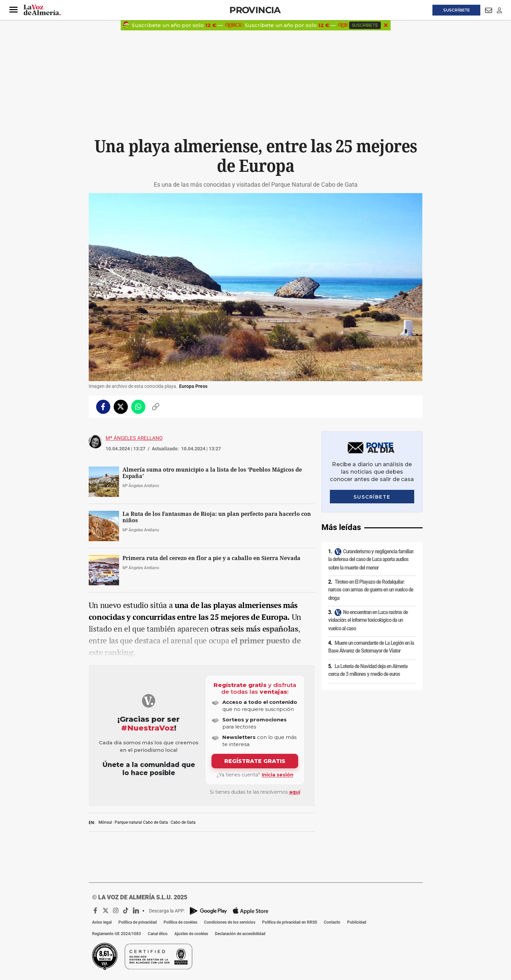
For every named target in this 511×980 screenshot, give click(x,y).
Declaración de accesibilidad (240, 934)
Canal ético (158, 934)
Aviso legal (102, 922)
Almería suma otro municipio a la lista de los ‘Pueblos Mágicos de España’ (212, 473)
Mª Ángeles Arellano (134, 438)
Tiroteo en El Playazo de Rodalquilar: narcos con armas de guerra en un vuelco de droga (371, 590)
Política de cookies (180, 922)
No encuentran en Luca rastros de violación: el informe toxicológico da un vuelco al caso (368, 620)
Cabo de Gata (183, 822)
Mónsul (105, 822)
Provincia (255, 10)
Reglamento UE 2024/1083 (117, 934)
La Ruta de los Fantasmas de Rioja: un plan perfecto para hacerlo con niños (217, 517)
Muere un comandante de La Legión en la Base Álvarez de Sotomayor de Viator (371, 647)
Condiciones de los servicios (230, 922)
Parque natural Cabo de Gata (141, 822)
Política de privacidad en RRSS (290, 922)
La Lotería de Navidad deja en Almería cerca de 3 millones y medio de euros (368, 670)
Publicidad (357, 922)
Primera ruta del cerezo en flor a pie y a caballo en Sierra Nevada (211, 558)
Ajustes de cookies (191, 934)
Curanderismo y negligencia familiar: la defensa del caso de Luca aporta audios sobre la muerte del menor (371, 560)
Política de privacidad (138, 922)
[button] (13, 10)
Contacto (332, 922)
